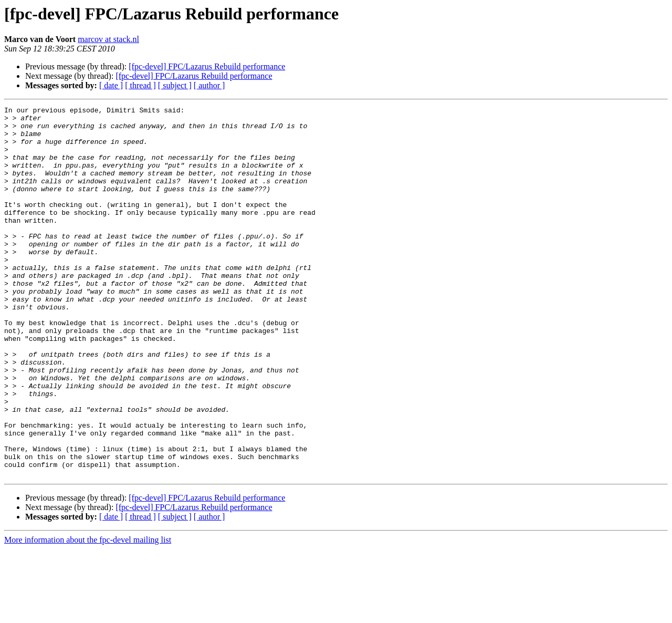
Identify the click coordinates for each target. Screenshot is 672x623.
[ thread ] (140, 85)
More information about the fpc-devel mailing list (88, 614)
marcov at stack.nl (108, 39)
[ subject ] (175, 85)
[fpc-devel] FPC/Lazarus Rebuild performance (207, 66)
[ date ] (111, 85)
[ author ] (209, 85)
